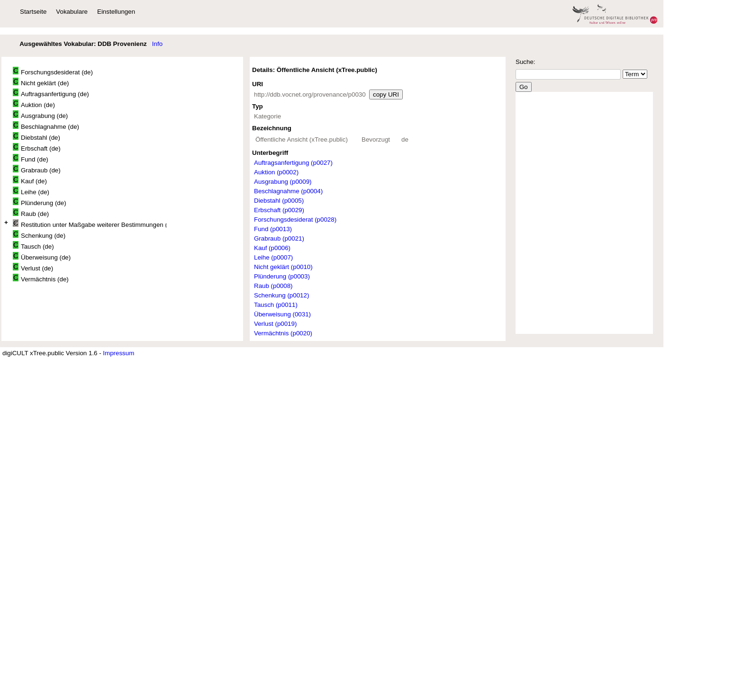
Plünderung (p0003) (282, 276)
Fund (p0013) (273, 229)
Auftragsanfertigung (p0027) (293, 163)
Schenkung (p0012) (281, 295)
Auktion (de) (34, 104)
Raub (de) (31, 213)
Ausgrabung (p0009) (283, 182)
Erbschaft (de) (37, 148)
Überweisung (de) (42, 256)
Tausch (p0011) (276, 305)
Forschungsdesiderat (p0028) (295, 220)
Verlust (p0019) (275, 324)
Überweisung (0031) (282, 314)
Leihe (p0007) (273, 257)
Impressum (118, 353)
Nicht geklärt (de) (41, 82)
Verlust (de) (33, 267)
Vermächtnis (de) (41, 278)
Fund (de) (31, 158)
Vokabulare (72, 12)
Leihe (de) (31, 191)
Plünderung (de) (40, 202)
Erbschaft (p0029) (279, 210)
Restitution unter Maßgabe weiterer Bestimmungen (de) (90, 224)
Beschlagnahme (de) (46, 126)
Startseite (33, 12)
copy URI (386, 94)
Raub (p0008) (273, 286)
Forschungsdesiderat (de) (53, 71)
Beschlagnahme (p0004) (288, 191)
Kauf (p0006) (272, 248)
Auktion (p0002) (276, 172)
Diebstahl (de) (36, 137)
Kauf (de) (30, 180)
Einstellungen (116, 12)
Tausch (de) (33, 246)
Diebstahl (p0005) (279, 201)
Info (157, 44)
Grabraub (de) (37, 169)
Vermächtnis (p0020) (283, 333)
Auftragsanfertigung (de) (51, 93)
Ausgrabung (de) (40, 115)
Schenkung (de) (39, 235)
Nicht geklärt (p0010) (283, 267)
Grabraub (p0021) (279, 238)
